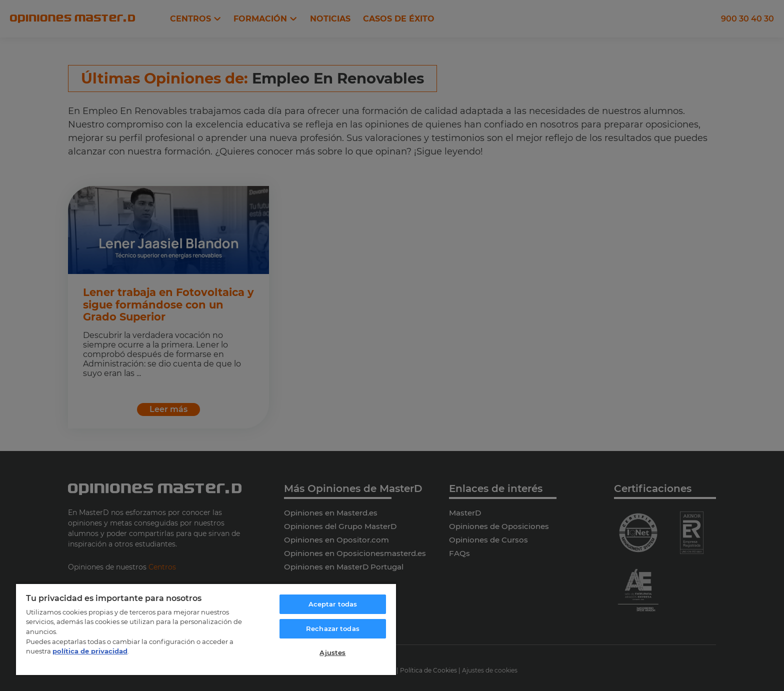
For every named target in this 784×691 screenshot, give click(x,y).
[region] (206, 629)
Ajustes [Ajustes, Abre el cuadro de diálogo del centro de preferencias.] (332, 652)
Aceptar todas (333, 604)
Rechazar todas (333, 628)
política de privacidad (90, 651)
